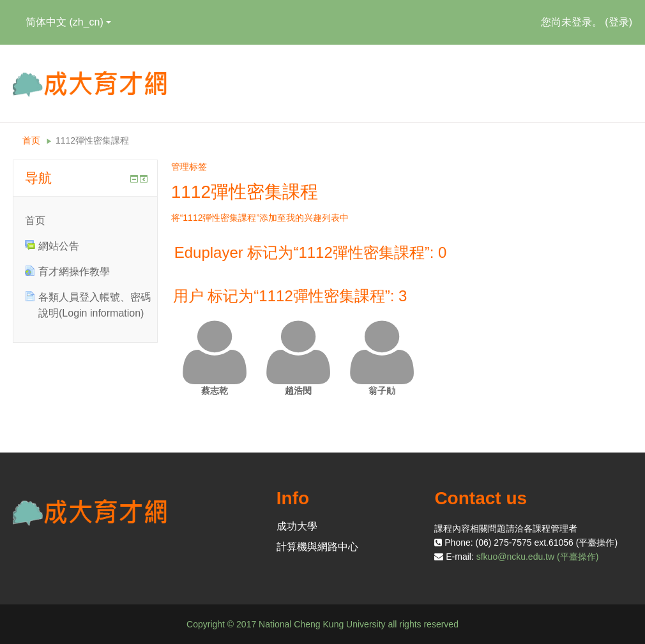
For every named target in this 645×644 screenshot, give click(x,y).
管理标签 (189, 167)
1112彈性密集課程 (92, 140)
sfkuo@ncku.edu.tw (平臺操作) (538, 557)
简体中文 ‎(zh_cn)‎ (68, 22)
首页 (31, 140)
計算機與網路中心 (317, 547)
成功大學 (297, 526)
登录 (619, 22)
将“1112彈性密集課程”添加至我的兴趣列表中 (260, 218)
